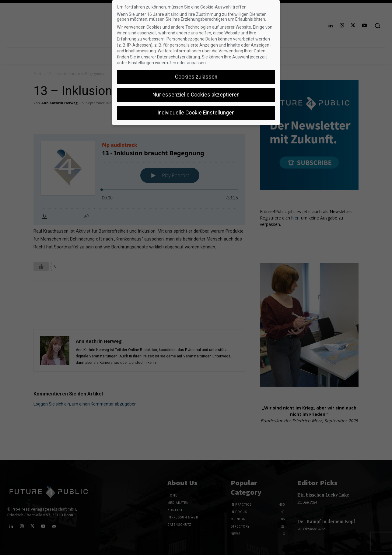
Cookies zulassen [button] (196, 77)
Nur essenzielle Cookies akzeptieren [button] (196, 95)
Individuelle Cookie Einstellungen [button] (196, 113)
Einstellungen (141, 63)
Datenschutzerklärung (178, 57)
